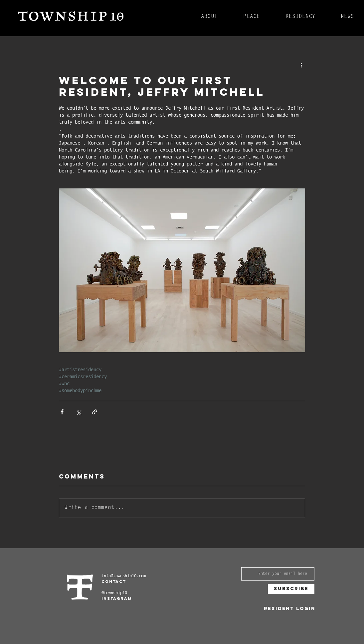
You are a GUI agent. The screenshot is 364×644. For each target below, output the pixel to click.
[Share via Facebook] (62, 412)
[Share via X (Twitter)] (78, 412)
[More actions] (301, 65)
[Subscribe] (291, 589)
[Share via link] (95, 412)
